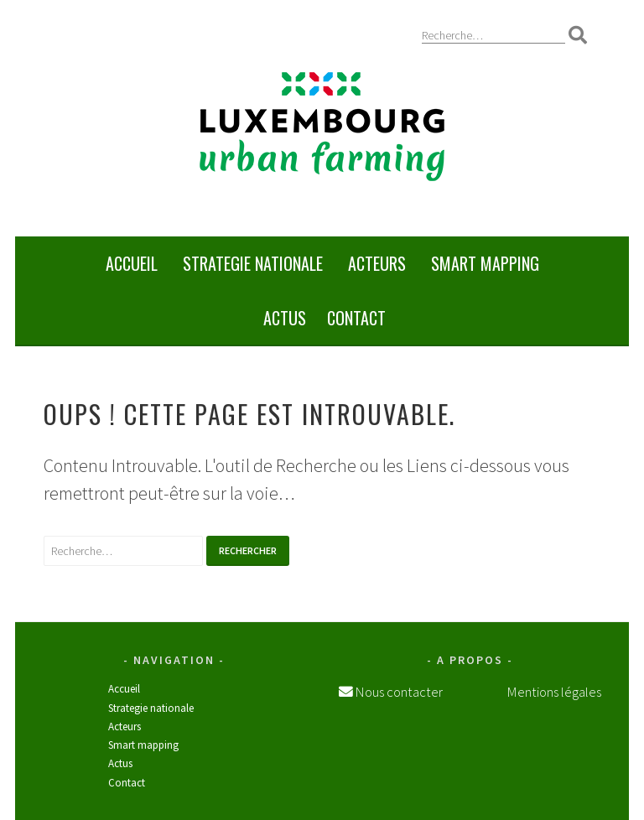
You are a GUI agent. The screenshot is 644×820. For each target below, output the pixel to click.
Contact (356, 318)
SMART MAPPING (485, 263)
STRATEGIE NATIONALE (253, 263)
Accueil (132, 263)
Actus (285, 318)
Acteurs (377, 263)
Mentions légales (554, 692)
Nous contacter (398, 692)
